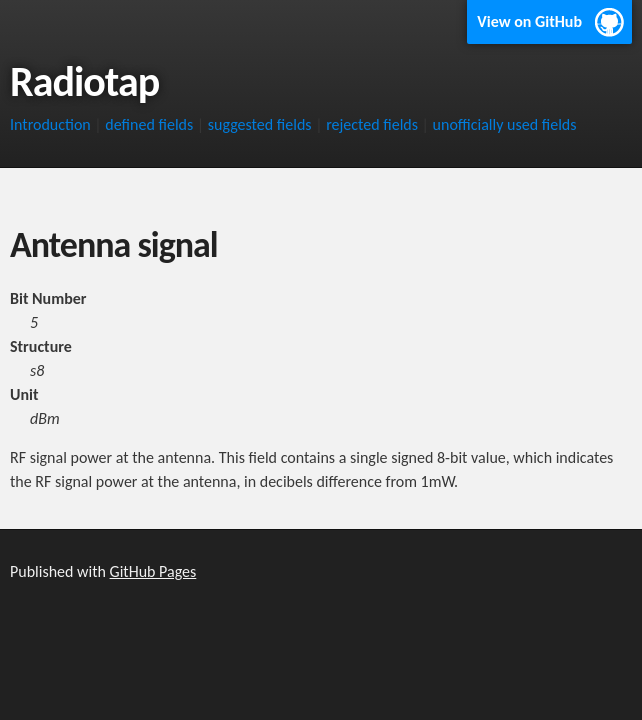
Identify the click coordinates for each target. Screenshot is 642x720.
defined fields (149, 124)
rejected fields (372, 124)
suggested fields (260, 124)
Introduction (50, 124)
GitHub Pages (153, 571)
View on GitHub (529, 21)
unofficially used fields (505, 124)
